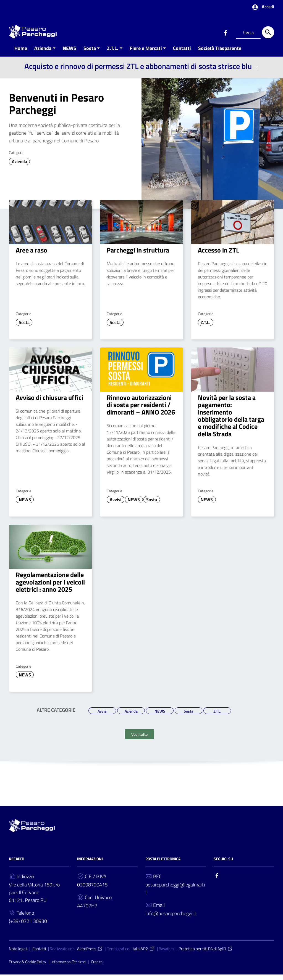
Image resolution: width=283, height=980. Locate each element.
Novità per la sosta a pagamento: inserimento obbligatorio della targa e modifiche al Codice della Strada (231, 421)
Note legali (18, 954)
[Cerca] (268, 32)
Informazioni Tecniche (69, 967)
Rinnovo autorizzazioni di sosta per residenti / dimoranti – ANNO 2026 (141, 410)
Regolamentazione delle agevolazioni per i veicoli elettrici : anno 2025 (50, 587)
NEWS (70, 53)
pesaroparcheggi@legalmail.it (175, 894)
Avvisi (116, 505)
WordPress (90, 954)
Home (21, 53)
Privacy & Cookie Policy (27, 967)
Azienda (43, 53)
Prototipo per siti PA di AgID (206, 954)
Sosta (90, 53)
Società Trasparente (220, 53)
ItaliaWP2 (143, 954)
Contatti (182, 53)
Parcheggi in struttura (138, 255)
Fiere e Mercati (146, 53)
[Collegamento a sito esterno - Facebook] (225, 32)
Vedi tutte (139, 740)
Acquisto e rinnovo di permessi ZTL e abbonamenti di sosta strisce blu (141, 71)
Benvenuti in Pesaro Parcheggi (56, 109)
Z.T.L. (113, 53)
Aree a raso (32, 255)
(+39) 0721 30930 (28, 927)
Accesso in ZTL (218, 255)
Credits (97, 967)
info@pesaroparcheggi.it (171, 919)
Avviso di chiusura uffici (49, 403)
